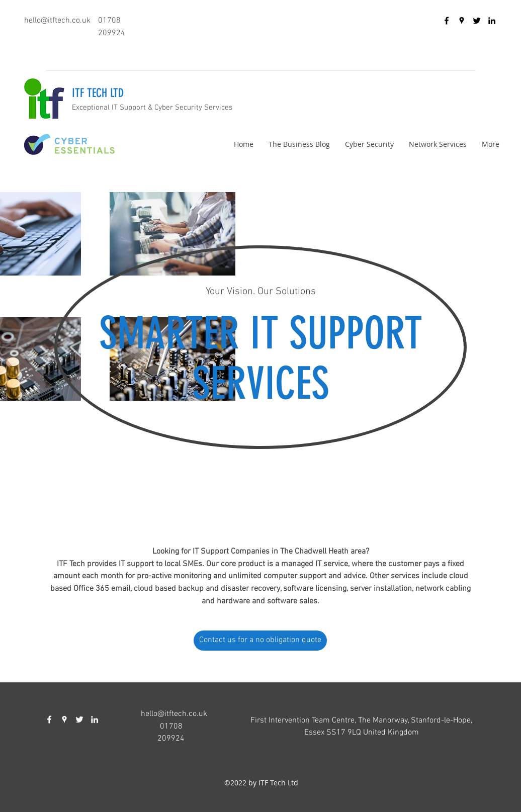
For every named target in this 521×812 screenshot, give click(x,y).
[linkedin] (492, 21)
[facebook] (447, 21)
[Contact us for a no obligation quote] (260, 641)
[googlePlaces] (462, 21)
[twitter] (477, 21)
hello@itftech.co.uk (57, 21)
